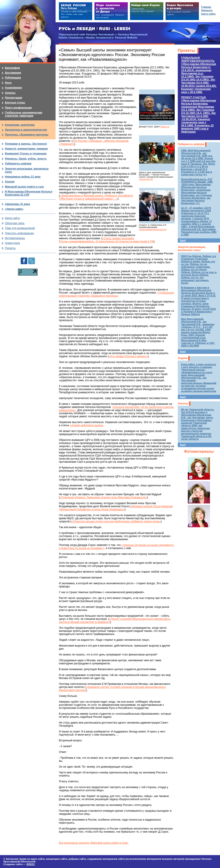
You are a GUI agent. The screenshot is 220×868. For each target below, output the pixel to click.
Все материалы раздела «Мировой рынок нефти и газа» (94, 843)
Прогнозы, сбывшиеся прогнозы (27, 135)
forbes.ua (165, 127)
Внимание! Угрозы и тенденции (26, 154)
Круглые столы (15, 103)
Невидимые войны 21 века (23, 177)
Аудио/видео (13, 88)
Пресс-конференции (18, 108)
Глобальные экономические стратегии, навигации (24, 114)
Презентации (13, 98)
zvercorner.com (146, 179)
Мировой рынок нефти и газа (24, 187)
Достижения (13, 73)
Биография (12, 68)
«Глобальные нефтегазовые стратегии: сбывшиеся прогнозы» (116, 294)
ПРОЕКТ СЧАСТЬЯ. (199, 115)
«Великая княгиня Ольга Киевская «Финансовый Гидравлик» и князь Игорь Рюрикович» (116, 508)
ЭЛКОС (30, 864)
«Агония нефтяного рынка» (87, 425)
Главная (206, 7)
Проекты (186, 51)
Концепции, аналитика (20, 125)
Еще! (183, 240)
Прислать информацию (19, 233)
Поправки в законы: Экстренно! (26, 144)
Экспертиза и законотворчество (26, 130)
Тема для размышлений (20, 228)
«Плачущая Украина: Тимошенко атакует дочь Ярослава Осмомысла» (103, 497)
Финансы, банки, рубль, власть (26, 159)
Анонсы (183, 404)
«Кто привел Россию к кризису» (129, 356)
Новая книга (12, 243)
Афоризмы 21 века (17, 204)
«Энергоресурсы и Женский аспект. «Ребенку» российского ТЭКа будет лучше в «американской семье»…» (96, 197)
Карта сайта (12, 218)
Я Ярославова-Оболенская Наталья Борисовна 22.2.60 (29, 193)
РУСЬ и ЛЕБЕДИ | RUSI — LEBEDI (95, 29)
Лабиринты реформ (191, 144)
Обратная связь (15, 223)
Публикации (13, 78)
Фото (8, 83)
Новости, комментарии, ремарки (26, 149)
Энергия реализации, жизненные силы (192, 249)
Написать (207, 10)
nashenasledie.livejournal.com (153, 229)
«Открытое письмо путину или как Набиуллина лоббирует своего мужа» (116, 521)
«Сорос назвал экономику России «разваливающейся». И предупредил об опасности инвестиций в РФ (106, 240)
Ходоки (183, 358)
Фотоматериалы (199, 451)
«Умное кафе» (14, 209)
